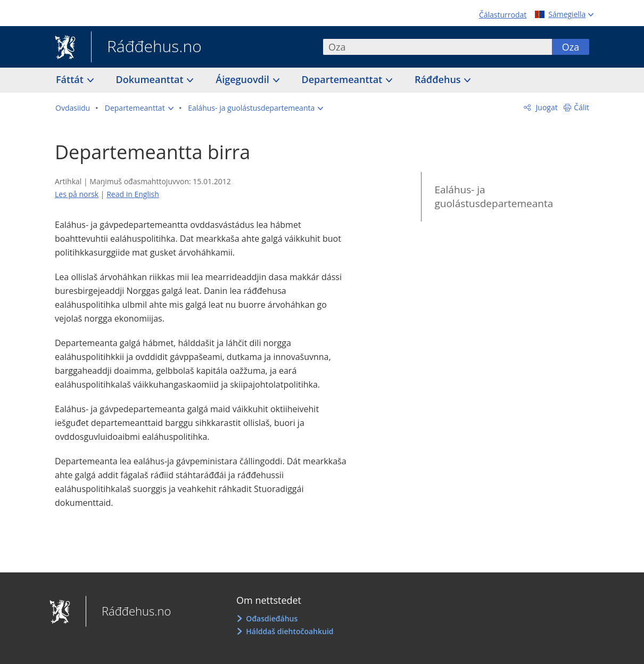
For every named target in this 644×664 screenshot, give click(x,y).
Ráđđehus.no (146, 47)
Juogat (546, 107)
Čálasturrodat (503, 15)
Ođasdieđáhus (272, 618)
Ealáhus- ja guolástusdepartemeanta (494, 197)
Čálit (581, 107)
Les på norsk (77, 194)
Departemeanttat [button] (343, 79)
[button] (139, 108)
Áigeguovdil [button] (243, 79)
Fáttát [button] (71, 79)
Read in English (133, 194)
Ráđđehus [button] (439, 79)
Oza (571, 47)
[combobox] (437, 47)
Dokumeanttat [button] (151, 79)
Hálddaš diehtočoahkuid (290, 631)
